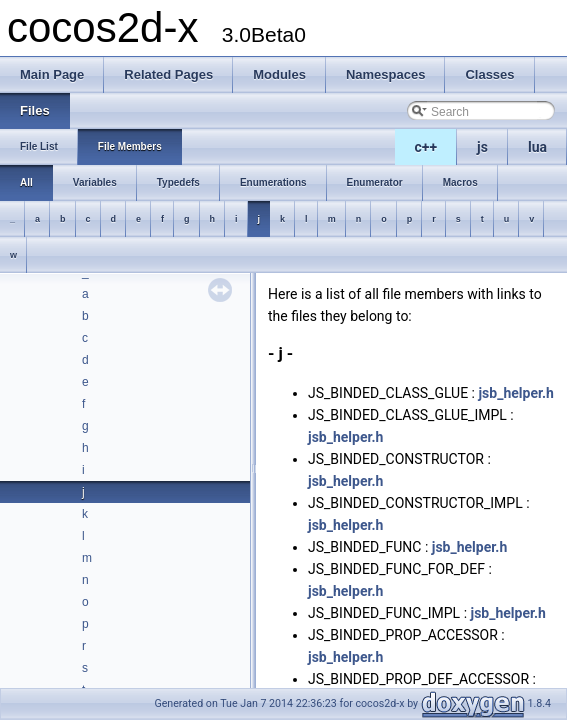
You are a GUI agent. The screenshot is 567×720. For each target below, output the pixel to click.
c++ (426, 147)
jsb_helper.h (515, 393)
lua (537, 147)
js (482, 147)
